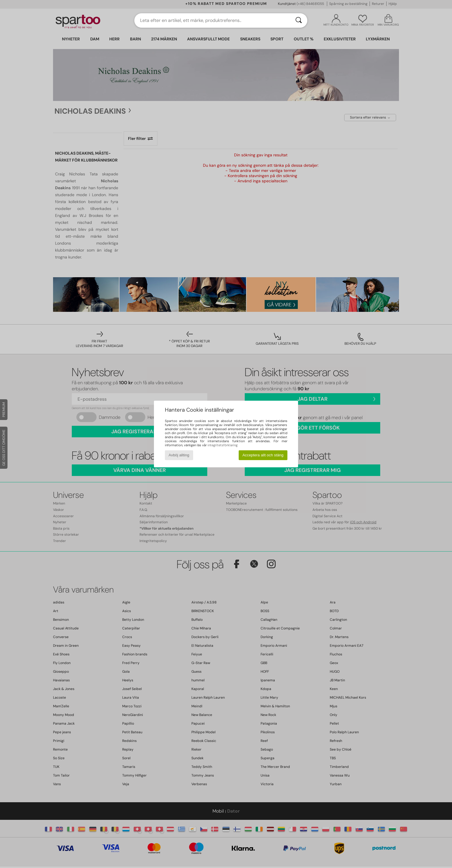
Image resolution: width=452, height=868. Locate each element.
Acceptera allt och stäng (263, 455)
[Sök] (299, 20)
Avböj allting (179, 455)
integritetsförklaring (223, 445)
